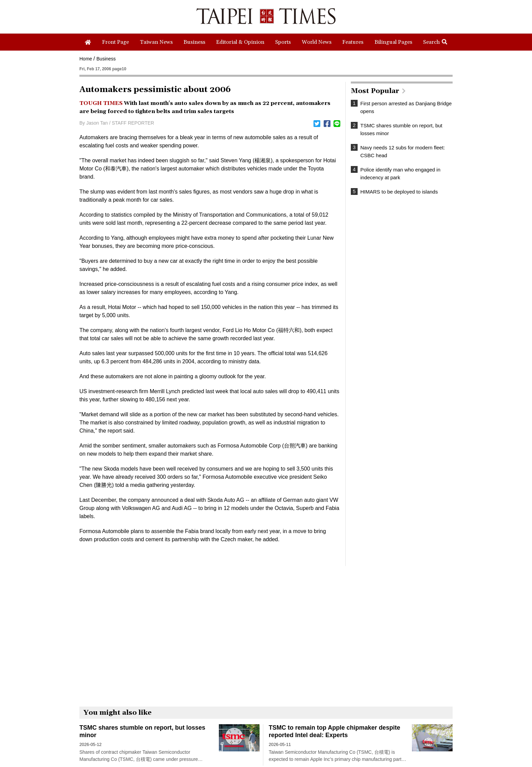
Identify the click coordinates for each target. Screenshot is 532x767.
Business (106, 59)
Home (86, 59)
